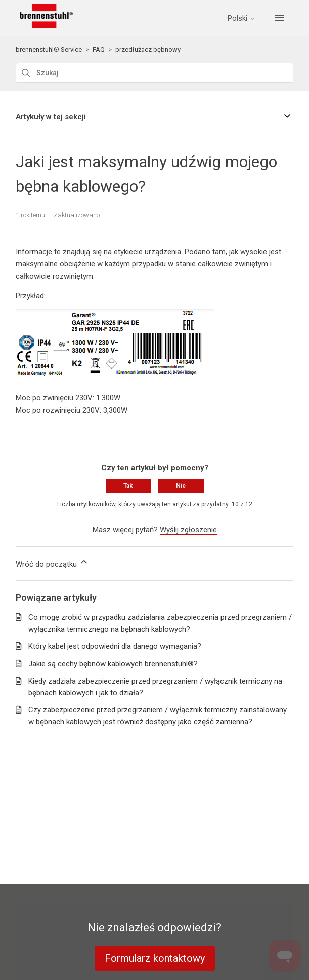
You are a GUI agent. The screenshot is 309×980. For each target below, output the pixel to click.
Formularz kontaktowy (155, 958)
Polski (241, 18)
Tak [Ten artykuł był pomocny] (128, 486)
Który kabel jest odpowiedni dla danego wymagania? (115, 646)
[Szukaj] (155, 73)
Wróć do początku (52, 563)
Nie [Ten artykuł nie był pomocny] (181, 486)
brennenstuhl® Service (49, 49)
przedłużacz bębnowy (148, 49)
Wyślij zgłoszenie (188, 530)
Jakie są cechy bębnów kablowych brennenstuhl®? (113, 664)
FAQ (99, 49)
